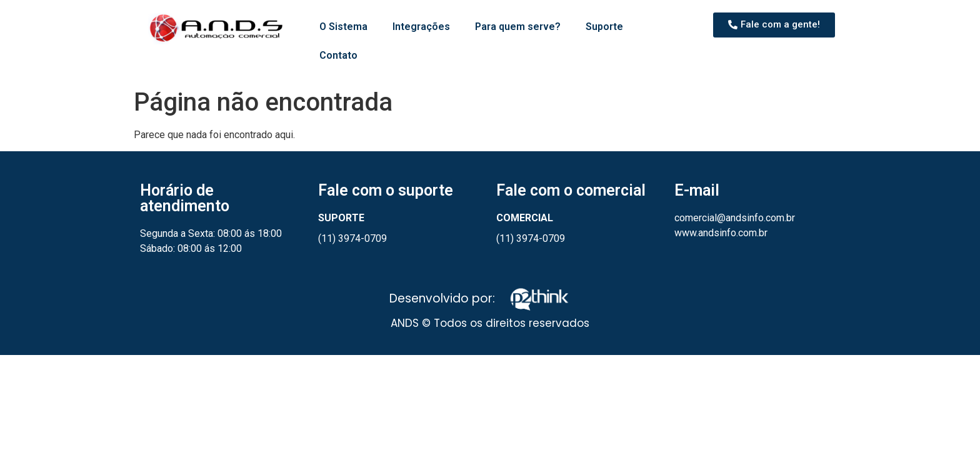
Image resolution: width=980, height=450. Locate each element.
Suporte (604, 27)
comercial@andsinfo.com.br (735, 218)
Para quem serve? (518, 27)
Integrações (421, 27)
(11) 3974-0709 (352, 238)
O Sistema (343, 27)
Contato (338, 55)
